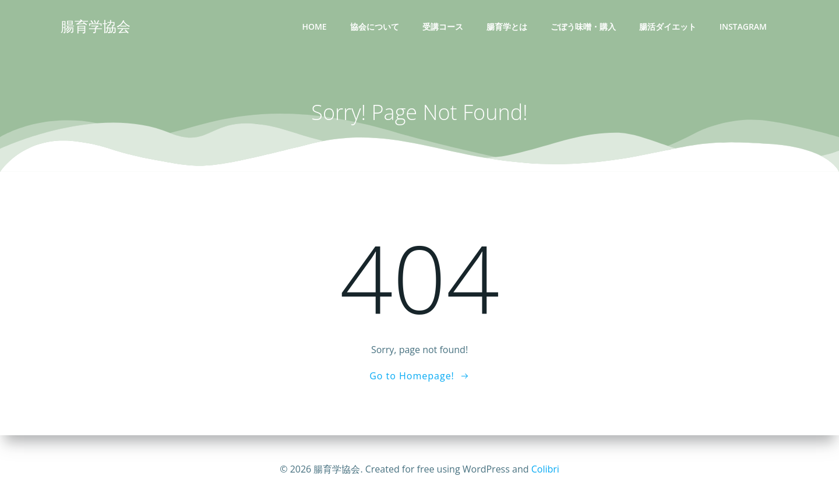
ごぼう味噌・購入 (583, 27)
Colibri (545, 469)
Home (314, 27)
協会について (375, 27)
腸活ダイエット (668, 27)
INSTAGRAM (743, 27)
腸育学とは (507, 27)
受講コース (443, 27)
